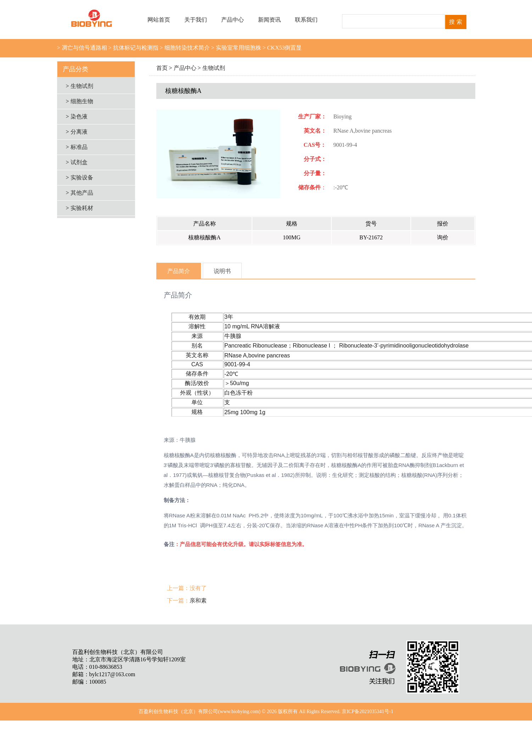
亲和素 (198, 601)
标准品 (79, 147)
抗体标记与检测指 (135, 48)
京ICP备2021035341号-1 (367, 711)
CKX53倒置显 (284, 48)
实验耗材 (82, 208)
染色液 (79, 116)
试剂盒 (79, 162)
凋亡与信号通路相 (84, 48)
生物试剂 (214, 68)
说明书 (222, 271)
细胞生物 (82, 101)
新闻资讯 (269, 20)
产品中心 (233, 20)
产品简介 (179, 271)
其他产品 (82, 193)
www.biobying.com (239, 711)
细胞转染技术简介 (186, 48)
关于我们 (196, 20)
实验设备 (82, 177)
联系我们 (306, 20)
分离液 (79, 132)
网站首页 (159, 20)
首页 (162, 68)
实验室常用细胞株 (238, 48)
